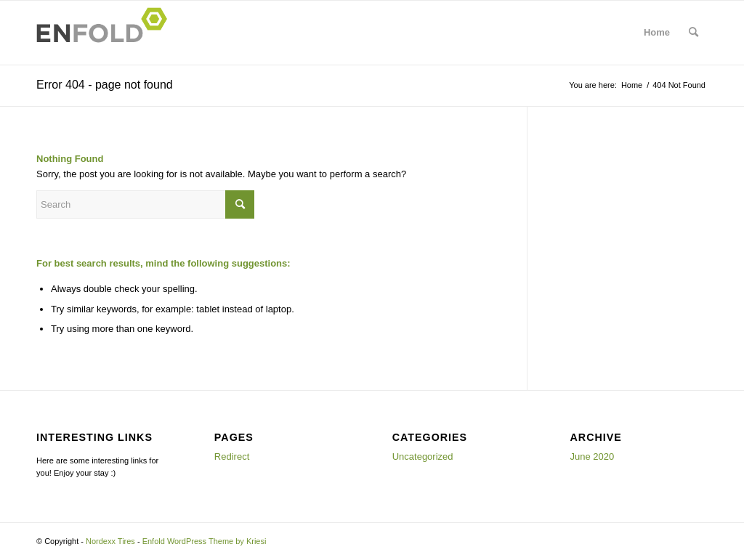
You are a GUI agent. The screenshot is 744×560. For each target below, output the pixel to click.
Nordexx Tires (110, 541)
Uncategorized (423, 456)
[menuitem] (694, 33)
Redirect (232, 456)
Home (657, 32)
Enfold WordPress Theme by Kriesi (205, 541)
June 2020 (593, 456)
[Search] (694, 33)
